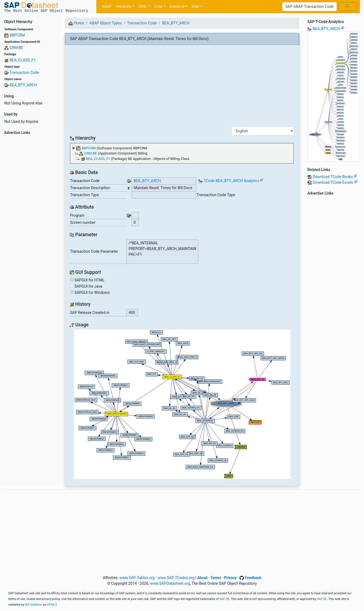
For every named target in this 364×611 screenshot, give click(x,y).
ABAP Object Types (106, 23)
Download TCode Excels (335, 182)
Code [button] (158, 6)
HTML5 (52, 605)
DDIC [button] (142, 6)
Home (76, 23)
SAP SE (224, 599)
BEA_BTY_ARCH (23, 85)
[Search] (309, 7)
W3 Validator (34, 605)
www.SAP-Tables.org (137, 578)
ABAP (107, 6)
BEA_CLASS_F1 (23, 60)
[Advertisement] (30, 218)
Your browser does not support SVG (182, 404)
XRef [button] (195, 6)
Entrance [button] (177, 6)
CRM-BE (16, 48)
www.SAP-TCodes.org (176, 578)
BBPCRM (17, 35)
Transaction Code (24, 73)
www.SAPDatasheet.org (170, 583)
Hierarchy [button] (124, 6)
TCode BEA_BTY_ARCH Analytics (231, 181)
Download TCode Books (335, 177)
